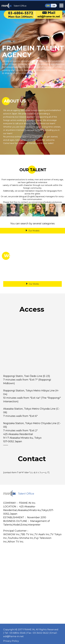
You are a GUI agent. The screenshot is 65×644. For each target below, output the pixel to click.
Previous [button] (3, 210)
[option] (13, 210)
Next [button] (62, 210)
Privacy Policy (11, 641)
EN (48, 6)
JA (54, 6)
